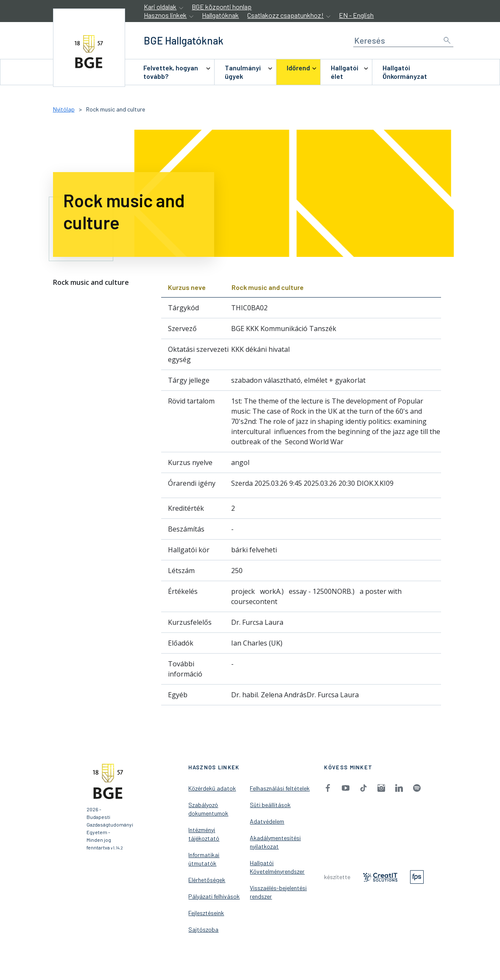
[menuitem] (173, 72)
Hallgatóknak (220, 15)
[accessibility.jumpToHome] (89, 48)
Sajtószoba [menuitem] (203, 929)
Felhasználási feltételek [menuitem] (280, 788)
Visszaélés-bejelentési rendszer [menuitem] (278, 892)
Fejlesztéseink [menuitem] (206, 913)
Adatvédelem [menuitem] (267, 821)
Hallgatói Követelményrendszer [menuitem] (277, 867)
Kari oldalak (160, 7)
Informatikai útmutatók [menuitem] (204, 859)
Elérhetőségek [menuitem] (207, 880)
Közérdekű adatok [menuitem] (212, 788)
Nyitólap (64, 109)
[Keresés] (403, 40)
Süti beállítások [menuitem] (270, 805)
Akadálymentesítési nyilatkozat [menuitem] (275, 842)
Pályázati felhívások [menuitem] (214, 896)
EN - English (356, 15)
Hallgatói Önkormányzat (405, 72)
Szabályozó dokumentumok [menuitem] (208, 809)
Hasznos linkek (165, 15)
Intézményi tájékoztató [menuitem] (204, 834)
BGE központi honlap (222, 7)
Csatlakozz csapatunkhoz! (285, 15)
